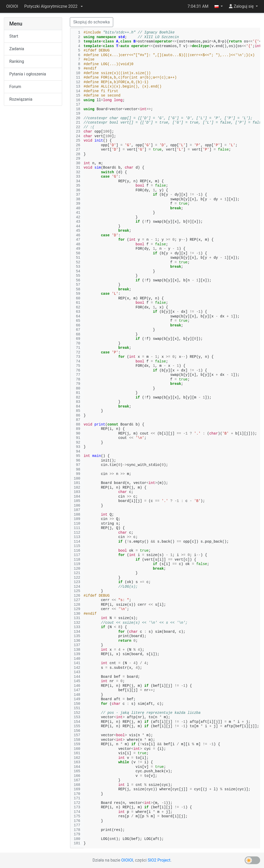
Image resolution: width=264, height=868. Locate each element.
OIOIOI (12, 6)
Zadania (17, 49)
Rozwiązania (21, 99)
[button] (53, 6)
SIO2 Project (159, 860)
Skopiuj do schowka (92, 22)
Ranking (17, 61)
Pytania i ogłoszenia (28, 74)
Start (14, 36)
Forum (15, 87)
